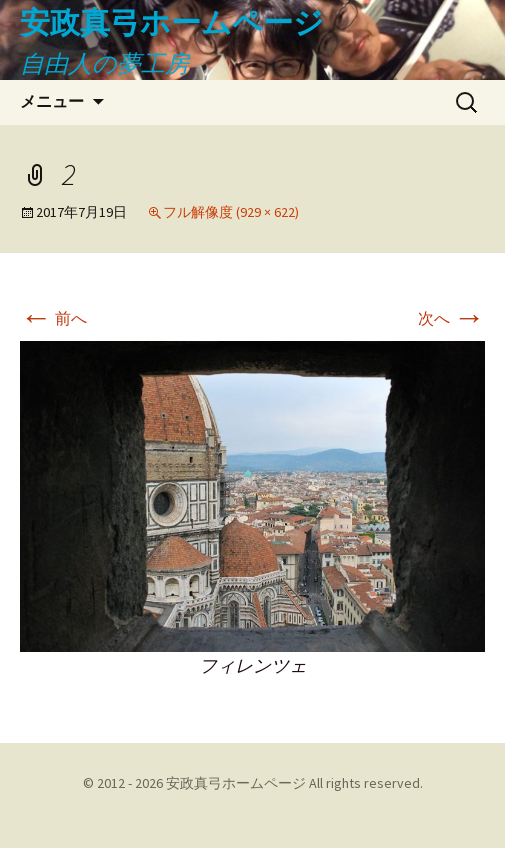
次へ (451, 318)
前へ (53, 318)
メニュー (52, 101)
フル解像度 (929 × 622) (231, 212)
